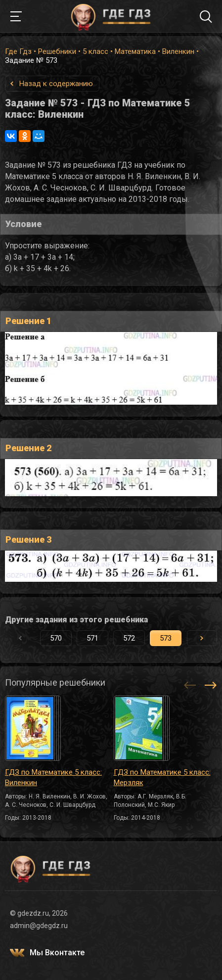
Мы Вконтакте (57, 953)
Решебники (57, 51)
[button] (202, 638)
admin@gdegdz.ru (39, 926)
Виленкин (178, 51)
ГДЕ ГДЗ (111, 16)
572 (129, 638)
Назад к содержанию (56, 84)
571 (92, 638)
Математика (135, 51)
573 (166, 638)
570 (56, 638)
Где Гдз (18, 51)
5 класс (95, 51)
